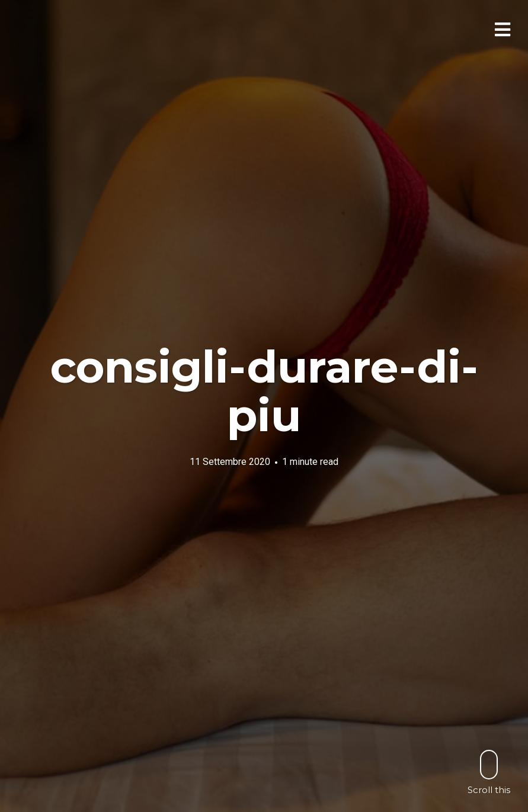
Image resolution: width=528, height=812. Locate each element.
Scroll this (489, 772)
